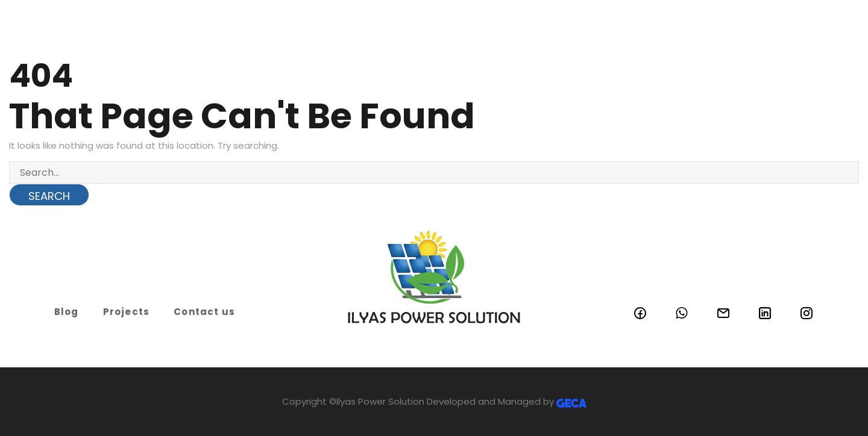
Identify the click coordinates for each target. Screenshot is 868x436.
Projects (127, 312)
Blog (67, 312)
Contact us (204, 312)
